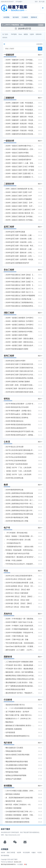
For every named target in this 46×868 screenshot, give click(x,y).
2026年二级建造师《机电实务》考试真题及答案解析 (20, 124)
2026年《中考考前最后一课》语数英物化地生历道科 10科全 (20, 619)
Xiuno (20, 34)
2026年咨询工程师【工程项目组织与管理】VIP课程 (20, 364)
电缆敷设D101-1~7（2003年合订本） (19, 719)
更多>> (40, 55)
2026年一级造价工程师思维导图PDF (18, 160)
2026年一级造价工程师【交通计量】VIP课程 (20, 173)
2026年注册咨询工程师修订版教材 (18, 382)
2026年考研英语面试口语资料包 (17, 418)
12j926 (32, 34)
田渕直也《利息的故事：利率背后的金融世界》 (20, 550)
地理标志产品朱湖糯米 (13, 779)
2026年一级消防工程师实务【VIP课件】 (20, 321)
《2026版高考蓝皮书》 (14, 543)
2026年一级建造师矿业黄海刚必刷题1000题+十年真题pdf (20, 87)
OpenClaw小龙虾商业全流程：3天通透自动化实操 (20, 646)
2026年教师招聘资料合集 (14, 490)
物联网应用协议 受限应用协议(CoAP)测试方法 (20, 679)
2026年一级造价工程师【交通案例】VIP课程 (20, 177)
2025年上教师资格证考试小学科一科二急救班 (20, 500)
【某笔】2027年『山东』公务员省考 (18, 474)
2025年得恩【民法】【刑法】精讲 (18, 590)
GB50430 (39, 34)
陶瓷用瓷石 (9, 722)
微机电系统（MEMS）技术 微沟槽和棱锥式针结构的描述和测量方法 (20, 672)
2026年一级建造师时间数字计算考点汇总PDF (20, 91)
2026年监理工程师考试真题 (15, 232)
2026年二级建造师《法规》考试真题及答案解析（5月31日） (20, 106)
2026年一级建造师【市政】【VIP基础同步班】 (20, 70)
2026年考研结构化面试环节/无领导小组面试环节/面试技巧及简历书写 (20, 431)
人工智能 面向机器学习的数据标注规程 (19, 662)
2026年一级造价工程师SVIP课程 (17, 153)
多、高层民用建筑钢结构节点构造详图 (19, 798)
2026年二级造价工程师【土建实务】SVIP (20, 210)
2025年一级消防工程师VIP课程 (17, 335)
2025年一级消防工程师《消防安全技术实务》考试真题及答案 (20, 345)
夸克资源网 (26, 853)
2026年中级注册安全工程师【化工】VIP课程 (20, 292)
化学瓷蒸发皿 (10, 732)
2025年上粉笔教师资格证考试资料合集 (19, 514)
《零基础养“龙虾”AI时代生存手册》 (18, 554)
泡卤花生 (9, 758)
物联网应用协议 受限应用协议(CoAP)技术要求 (20, 676)
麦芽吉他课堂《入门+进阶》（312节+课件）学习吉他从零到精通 (20, 650)
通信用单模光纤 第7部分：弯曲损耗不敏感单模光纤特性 (20, 693)
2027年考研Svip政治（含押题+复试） (19, 414)
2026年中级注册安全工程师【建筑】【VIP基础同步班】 (20, 278)
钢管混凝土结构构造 (13, 794)
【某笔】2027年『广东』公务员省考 (18, 468)
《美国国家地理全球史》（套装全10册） (20, 547)
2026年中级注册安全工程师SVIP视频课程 (20, 296)
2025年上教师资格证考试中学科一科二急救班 (20, 504)
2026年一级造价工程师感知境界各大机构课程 (20, 156)
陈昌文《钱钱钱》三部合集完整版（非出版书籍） (20, 536)
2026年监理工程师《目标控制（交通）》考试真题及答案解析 (20, 239)
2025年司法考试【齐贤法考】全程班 (18, 579)
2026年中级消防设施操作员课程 (17, 349)
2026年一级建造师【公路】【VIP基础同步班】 (20, 63)
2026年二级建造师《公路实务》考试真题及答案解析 (20, 120)
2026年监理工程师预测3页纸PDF (17, 263)
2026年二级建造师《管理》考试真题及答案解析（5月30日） (20, 110)
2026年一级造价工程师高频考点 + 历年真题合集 (20, 149)
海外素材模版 (5, 856)
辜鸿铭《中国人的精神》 (14, 560)
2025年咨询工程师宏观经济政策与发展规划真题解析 (20, 392)
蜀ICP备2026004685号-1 (9, 864)
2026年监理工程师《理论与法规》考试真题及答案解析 (20, 246)
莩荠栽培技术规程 (12, 772)
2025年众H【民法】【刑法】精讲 (17, 607)
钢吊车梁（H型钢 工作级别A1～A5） (19, 805)
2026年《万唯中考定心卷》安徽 (17, 639)
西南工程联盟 (11, 853)
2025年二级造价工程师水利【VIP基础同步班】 (20, 220)
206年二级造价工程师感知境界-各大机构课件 (20, 189)
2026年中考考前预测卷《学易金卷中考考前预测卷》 (20, 633)
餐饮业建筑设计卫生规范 (14, 748)
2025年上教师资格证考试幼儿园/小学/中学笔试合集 (20, 511)
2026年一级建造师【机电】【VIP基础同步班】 (20, 67)
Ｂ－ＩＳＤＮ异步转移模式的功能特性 (19, 708)
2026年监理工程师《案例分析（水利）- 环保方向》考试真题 (20, 256)
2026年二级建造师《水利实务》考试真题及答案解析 (20, 127)
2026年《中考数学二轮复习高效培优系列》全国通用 (20, 626)
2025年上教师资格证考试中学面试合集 (19, 507)
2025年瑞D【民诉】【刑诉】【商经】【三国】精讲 (20, 603)
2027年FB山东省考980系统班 (16, 457)
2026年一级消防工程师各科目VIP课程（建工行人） (20, 332)
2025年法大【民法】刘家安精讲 (17, 593)
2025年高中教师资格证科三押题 (17, 517)
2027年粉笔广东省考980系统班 (17, 464)
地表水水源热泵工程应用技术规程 (17, 755)
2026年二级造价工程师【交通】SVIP (19, 192)
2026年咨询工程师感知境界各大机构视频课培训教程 (20, 378)
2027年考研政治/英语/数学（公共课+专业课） (20, 404)
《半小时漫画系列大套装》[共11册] (18, 540)
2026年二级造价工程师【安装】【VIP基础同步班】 (20, 203)
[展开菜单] (43, 8)
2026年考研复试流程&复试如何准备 (18, 425)
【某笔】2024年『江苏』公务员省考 (18, 471)
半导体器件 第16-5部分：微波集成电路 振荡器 (20, 665)
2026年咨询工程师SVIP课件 (15, 361)
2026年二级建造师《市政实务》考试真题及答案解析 (20, 130)
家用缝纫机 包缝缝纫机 (14, 729)
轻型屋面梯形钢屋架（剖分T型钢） (18, 818)
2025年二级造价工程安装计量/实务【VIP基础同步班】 (20, 213)
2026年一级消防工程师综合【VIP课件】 (20, 325)
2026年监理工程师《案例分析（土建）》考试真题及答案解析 (20, 249)
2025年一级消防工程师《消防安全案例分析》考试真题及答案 (20, 339)
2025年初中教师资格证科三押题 (17, 521)
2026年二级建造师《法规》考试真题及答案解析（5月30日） (20, 103)
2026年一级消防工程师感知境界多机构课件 (20, 328)
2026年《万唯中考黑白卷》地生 (17, 636)
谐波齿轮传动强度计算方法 (15, 705)
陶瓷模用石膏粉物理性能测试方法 (17, 736)
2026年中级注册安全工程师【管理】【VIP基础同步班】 (20, 285)
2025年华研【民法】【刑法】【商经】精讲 (20, 597)
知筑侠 (3, 853)
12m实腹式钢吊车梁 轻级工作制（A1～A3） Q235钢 (20, 811)
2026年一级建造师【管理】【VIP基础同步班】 (20, 81)
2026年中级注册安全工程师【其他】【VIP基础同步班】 (20, 275)
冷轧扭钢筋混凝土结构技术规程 (17, 765)
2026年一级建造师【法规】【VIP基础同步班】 (20, 77)
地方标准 (16, 17)
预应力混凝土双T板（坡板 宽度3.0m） (19, 715)
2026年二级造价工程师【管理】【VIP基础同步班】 (20, 206)
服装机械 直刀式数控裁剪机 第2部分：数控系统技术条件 (20, 725)
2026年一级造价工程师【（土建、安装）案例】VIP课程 (20, 163)
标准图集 (7, 17)
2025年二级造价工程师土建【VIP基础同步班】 (20, 216)
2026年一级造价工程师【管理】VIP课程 (20, 170)
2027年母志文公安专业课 (14, 447)
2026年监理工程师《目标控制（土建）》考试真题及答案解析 (20, 235)
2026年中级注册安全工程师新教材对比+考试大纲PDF (20, 302)
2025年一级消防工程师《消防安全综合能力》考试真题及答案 (20, 342)
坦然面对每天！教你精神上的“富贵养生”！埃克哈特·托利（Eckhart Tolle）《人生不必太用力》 (20, 557)
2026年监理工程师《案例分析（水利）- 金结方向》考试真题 (20, 253)
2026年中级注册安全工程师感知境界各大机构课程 (20, 306)
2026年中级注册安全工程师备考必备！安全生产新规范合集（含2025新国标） (20, 299)
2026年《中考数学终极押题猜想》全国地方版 (20, 629)
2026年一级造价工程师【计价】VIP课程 (20, 167)
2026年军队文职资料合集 (14, 478)
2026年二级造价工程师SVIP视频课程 (19, 199)
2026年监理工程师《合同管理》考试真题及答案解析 (20, 259)
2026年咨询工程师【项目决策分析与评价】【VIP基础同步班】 (20, 371)
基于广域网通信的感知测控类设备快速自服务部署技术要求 (20, 686)
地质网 (19, 853)
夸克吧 (39, 853)
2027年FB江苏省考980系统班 (16, 461)
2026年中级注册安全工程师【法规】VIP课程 (20, 282)
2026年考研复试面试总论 (14, 421)
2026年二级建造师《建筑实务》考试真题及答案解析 (20, 117)
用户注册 (42, 2)
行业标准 (25, 17)
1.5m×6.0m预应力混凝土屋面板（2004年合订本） (20, 791)
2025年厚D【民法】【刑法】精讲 (17, 600)
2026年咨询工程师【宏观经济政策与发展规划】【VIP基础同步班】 (20, 368)
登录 (36, 2)
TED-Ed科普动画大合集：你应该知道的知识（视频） (20, 643)
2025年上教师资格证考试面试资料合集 (19, 493)
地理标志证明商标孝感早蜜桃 (16, 775)
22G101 (5, 38)
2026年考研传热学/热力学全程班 (17, 407)
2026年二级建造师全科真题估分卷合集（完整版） (20, 134)
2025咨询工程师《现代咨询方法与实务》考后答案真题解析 (20, 388)
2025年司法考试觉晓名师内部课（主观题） (20, 583)
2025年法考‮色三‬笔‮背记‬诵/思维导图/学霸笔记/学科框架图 (20, 576)
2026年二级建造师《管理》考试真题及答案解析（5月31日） (20, 113)
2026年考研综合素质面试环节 (16, 428)
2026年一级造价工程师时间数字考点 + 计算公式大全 (20, 146)
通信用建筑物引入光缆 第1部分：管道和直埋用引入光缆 (20, 682)
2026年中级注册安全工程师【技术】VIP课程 (20, 289)
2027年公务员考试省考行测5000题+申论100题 (20, 450)
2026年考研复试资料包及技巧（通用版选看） (20, 435)
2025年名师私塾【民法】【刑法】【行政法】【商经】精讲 (20, 586)
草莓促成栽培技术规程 (13, 751)
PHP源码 (14, 34)
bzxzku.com (18, 862)
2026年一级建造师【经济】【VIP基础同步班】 (20, 84)
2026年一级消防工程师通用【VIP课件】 (20, 318)
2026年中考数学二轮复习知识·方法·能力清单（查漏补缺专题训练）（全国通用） (20, 622)
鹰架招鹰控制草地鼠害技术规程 (17, 762)
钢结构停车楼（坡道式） (14, 801)
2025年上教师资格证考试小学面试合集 (19, 497)
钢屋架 (26, 34)
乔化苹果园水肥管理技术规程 (16, 768)
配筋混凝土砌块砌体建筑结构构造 (17, 822)
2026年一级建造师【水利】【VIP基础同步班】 (20, 60)
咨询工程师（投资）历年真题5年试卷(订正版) (20, 385)
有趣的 (34, 853)
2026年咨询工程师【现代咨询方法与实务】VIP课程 (20, 375)
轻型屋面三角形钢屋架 (13, 808)
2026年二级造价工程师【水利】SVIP (19, 196)
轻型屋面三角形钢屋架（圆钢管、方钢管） (20, 815)
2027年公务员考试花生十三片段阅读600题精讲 (20, 454)
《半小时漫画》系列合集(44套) (16, 533)
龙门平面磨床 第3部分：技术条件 (17, 712)
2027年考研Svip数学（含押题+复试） (19, 411)
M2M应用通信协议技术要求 (15, 689)
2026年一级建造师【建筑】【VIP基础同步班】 (20, 74)
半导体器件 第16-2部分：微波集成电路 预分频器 (20, 669)
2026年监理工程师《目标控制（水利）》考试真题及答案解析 (20, 242)
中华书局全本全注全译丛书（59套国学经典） (20, 564)
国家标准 (34, 17)
